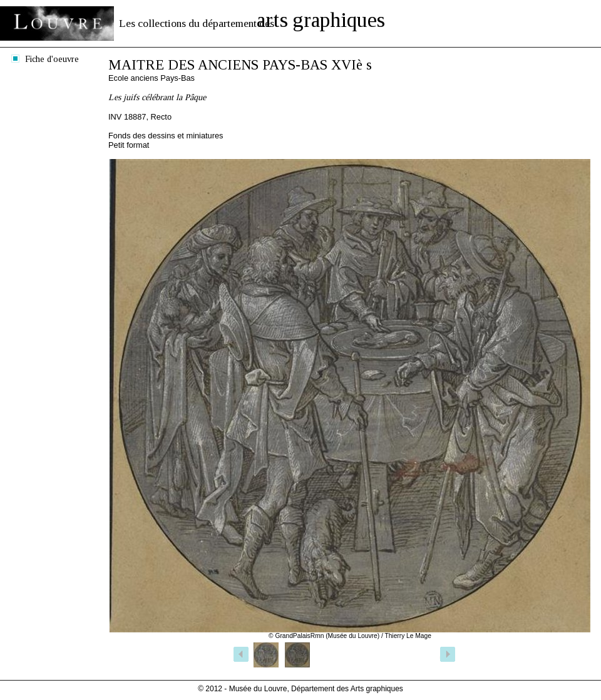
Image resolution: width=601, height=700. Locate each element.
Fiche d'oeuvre (52, 59)
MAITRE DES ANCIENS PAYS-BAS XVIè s (240, 65)
